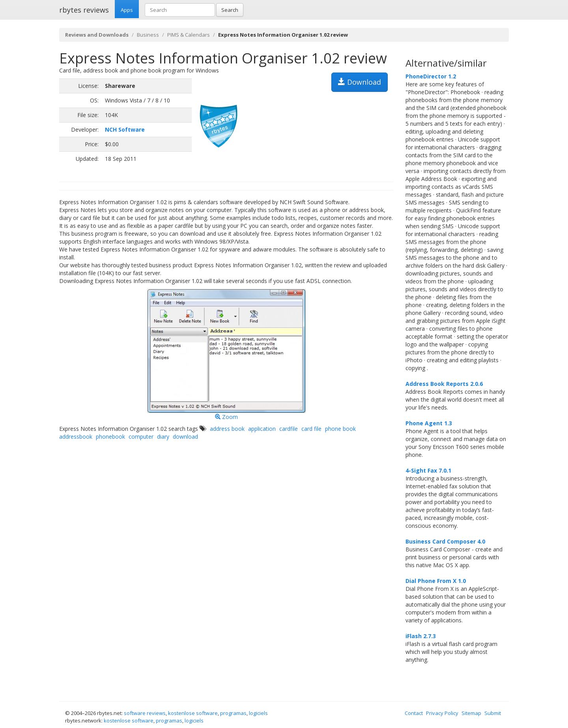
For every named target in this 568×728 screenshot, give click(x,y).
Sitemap (471, 713)
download (185, 437)
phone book (340, 429)
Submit (493, 713)
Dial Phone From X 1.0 (436, 581)
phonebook (110, 437)
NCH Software (125, 129)
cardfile (289, 429)
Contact (414, 713)
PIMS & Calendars (189, 35)
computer (141, 437)
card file (311, 429)
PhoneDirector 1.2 (431, 76)
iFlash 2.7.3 (421, 636)
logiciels (258, 713)
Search (230, 10)
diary (163, 437)
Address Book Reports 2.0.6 (444, 384)
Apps (127, 10)
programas (233, 713)
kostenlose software (193, 713)
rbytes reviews (84, 10)
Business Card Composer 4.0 (445, 541)
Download (360, 82)
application (262, 429)
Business (148, 35)
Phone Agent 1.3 (429, 423)
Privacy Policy (442, 713)
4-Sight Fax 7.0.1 (428, 470)
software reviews (145, 713)
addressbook (76, 437)
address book (227, 429)
